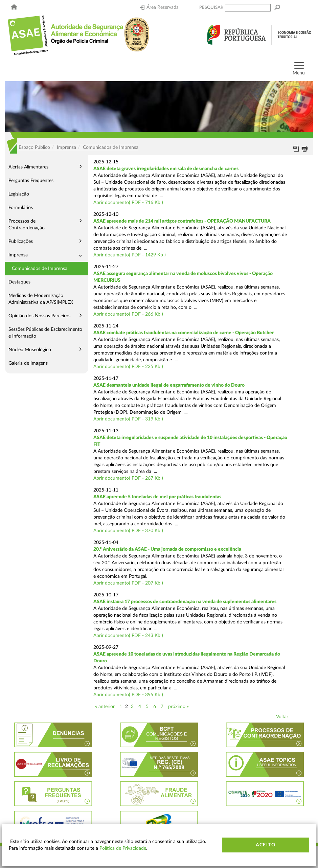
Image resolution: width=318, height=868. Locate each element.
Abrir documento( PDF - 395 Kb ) (128, 695)
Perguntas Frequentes (31, 181)
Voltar (282, 717)
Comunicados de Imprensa (40, 269)
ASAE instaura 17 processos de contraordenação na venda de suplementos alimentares (185, 602)
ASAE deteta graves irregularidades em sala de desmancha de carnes (166, 169)
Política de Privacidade (123, 848)
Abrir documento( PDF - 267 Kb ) (128, 478)
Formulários (21, 208)
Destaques (19, 282)
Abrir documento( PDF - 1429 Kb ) (130, 255)
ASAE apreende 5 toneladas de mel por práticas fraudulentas (157, 497)
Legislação (19, 194)
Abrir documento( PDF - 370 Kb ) (128, 531)
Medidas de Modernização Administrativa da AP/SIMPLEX (41, 299)
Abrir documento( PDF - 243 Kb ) (128, 636)
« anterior (105, 707)
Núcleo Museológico (30, 350)
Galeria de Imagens (28, 363)
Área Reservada (159, 7)
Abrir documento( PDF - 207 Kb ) (128, 583)
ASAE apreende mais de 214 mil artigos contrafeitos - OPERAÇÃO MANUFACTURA (182, 221)
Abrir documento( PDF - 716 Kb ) (128, 203)
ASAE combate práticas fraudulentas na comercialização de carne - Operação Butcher (184, 333)
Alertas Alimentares (28, 167)
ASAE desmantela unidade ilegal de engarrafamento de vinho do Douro (169, 385)
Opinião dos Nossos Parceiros (39, 316)
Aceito (266, 845)
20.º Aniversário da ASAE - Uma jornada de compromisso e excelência (167, 549)
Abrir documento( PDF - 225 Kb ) (128, 367)
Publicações (21, 242)
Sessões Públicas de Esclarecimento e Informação (45, 333)
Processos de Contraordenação (27, 225)
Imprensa (18, 255)
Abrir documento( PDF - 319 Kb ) (128, 419)
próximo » (178, 707)
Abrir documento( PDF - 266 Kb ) (128, 314)
